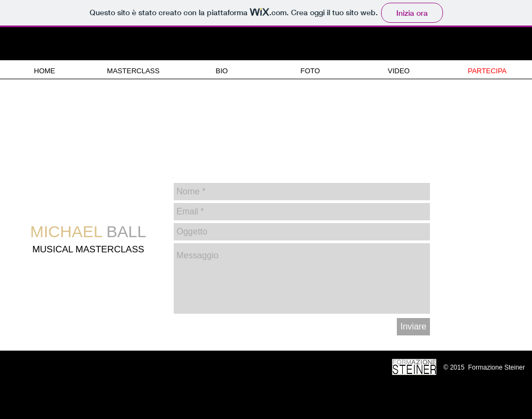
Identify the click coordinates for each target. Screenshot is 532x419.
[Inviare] (413, 327)
